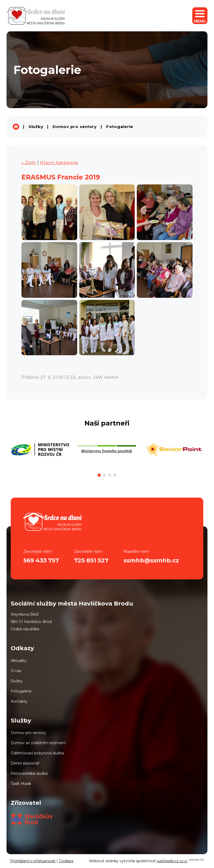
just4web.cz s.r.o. (172, 861)
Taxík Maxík (21, 784)
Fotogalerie (120, 127)
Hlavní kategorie (59, 163)
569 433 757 (41, 560)
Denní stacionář (25, 763)
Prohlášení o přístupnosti (33, 861)
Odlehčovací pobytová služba (37, 753)
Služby (36, 127)
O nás (16, 671)
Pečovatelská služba (29, 773)
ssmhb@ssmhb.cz (151, 560)
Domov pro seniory (75, 127)
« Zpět (29, 163)
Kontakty (19, 701)
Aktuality (19, 661)
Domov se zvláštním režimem (38, 743)
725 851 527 (91, 560)
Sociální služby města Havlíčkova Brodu (16, 127)
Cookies (66, 861)
